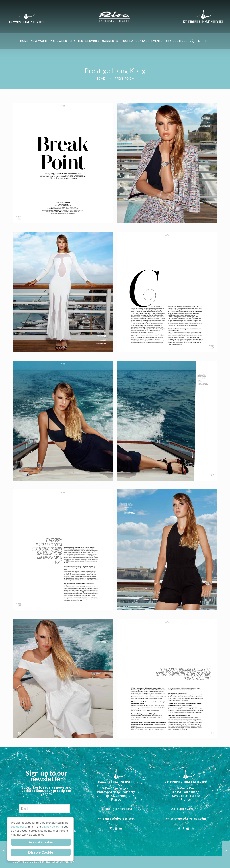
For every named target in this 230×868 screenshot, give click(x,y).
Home (100, 78)
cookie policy (20, 827)
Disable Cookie (41, 852)
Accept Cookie (41, 842)
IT (203, 41)
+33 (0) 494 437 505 (188, 809)
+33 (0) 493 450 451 (118, 809)
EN (198, 41)
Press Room (124, 78)
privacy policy (51, 827)
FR (207, 41)
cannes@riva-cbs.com (119, 818)
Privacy (69, 862)
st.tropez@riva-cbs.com (188, 818)
